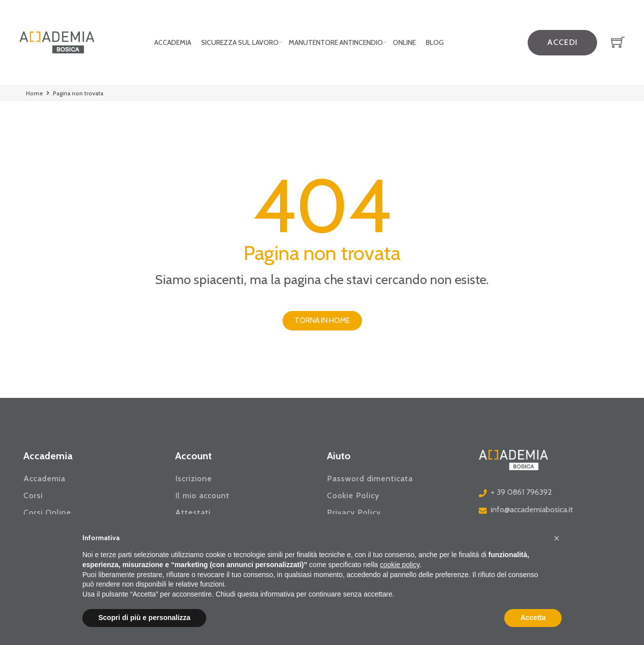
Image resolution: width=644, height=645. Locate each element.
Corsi (33, 495)
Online (404, 42)
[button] (322, 321)
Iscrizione (194, 479)
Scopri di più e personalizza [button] (144, 618)
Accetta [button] (533, 618)
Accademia (173, 42)
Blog (435, 42)
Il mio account (202, 495)
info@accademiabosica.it (532, 509)
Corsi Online (47, 512)
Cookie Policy (353, 495)
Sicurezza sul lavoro (240, 42)
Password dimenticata (370, 479)
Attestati (193, 512)
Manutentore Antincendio (336, 42)
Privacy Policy (354, 512)
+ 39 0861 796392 (521, 492)
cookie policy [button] (400, 565)
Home (34, 93)
